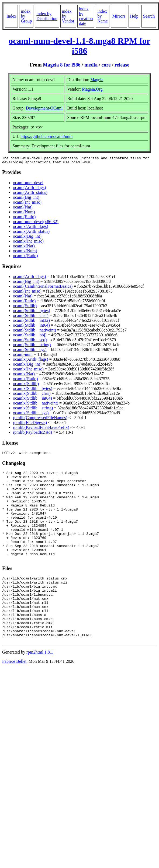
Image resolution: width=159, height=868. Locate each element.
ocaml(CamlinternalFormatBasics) (43, 288)
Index (11, 16)
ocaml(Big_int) (26, 199)
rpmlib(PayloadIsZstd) (32, 434)
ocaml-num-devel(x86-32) (36, 223)
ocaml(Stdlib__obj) (30, 337)
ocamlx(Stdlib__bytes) (33, 390)
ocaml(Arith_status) (30, 194)
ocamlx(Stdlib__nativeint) (36, 405)
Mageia (97, 80)
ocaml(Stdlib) (25, 307)
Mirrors (119, 16)
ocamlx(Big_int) (27, 238)
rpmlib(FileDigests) (30, 424)
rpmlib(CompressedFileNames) (40, 419)
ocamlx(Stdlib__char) (32, 395)
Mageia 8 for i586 (62, 65)
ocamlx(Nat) (24, 248)
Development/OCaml (44, 108)
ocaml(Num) (24, 213)
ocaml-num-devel (28, 184)
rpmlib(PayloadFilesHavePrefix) (41, 429)
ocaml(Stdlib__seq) (30, 341)
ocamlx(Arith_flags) (31, 228)
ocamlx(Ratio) (25, 257)
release (122, 65)
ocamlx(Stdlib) (26, 385)
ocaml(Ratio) (24, 218)
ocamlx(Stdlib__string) (33, 410)
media (91, 65)
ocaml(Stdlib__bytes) (32, 312)
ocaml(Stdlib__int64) (31, 327)
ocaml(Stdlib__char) (31, 317)
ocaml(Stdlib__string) (32, 346)
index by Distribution (47, 16)
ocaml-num (23, 356)
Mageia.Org (92, 89)
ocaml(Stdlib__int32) (31, 322)
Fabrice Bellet (14, 695)
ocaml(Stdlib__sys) (30, 351)
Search (149, 16)
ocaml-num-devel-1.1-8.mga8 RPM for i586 (80, 46)
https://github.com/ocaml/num (46, 136)
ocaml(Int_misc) (27, 204)
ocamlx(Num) (25, 252)
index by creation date (86, 16)
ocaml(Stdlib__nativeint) (34, 332)
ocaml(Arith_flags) (30, 189)
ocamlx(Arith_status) (31, 233)
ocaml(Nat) (23, 209)
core (106, 65)
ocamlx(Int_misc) (28, 243)
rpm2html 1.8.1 (40, 685)
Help (134, 16)
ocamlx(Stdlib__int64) (32, 400)
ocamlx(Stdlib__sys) (31, 414)
